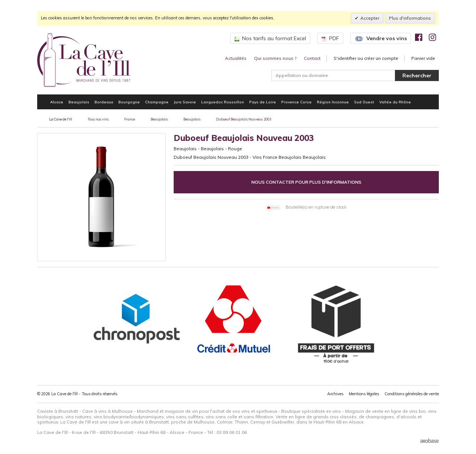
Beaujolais (79, 102)
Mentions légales (364, 394)
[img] (419, 37)
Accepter (370, 18)
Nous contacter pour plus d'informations (306, 182)
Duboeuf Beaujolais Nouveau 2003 (244, 119)
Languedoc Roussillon (223, 102)
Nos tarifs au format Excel (270, 38)
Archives (335, 394)
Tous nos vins (98, 119)
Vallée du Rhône (395, 102)
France (130, 119)
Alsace (57, 102)
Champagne (157, 102)
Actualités (236, 58)
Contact (312, 58)
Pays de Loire (263, 102)
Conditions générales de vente (412, 394)
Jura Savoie (185, 102)
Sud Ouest (364, 102)
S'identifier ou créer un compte (366, 58)
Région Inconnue (333, 102)
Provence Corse (296, 102)
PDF (330, 38)
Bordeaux (104, 102)
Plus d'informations (410, 18)
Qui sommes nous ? (275, 58)
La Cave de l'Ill (61, 119)
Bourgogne (129, 102)
